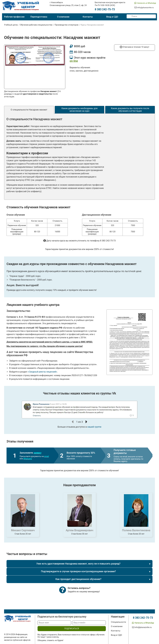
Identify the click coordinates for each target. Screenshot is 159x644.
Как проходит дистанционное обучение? (78, 579)
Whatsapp (28, 459)
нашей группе (94, 427)
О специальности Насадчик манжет (29, 110)
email (47, 456)
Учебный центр (11, 25)
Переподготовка (39, 17)
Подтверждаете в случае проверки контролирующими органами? (78, 572)
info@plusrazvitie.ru (145, 8)
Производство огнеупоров (67, 25)
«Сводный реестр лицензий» (43, 372)
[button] (73, 422)
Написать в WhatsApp (146, 3)
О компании (63, 17)
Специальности (118, 622)
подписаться (71, 629)
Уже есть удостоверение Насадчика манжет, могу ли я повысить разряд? (78, 564)
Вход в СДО (112, 17)
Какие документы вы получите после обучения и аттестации (130, 110)
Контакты (88, 17)
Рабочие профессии (14, 17)
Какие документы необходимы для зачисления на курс (79, 110)
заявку (37, 453)
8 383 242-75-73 (105, 9)
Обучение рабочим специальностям (36, 25)
